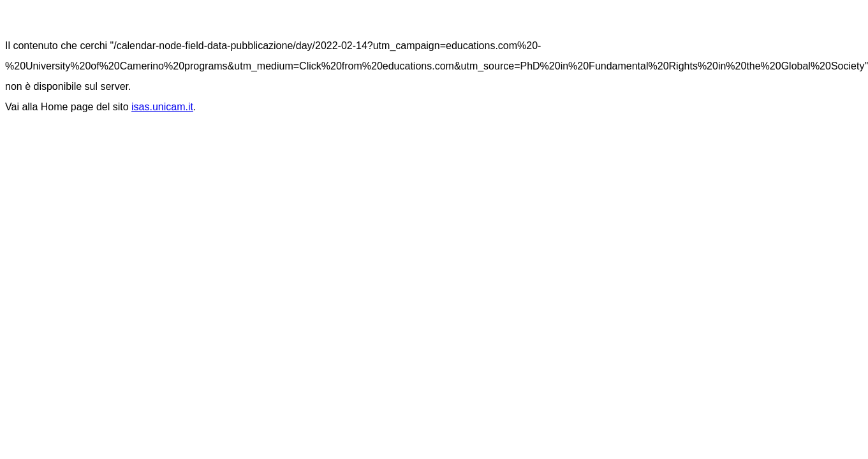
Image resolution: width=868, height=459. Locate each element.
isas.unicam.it (162, 107)
